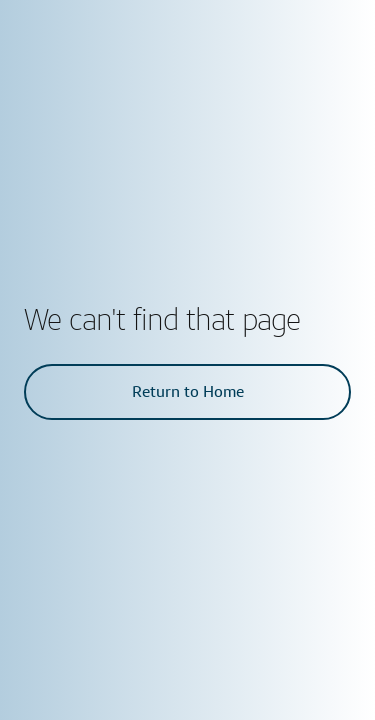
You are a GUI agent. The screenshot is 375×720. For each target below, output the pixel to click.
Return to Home (188, 391)
